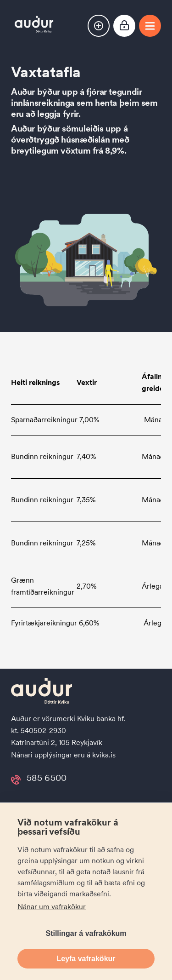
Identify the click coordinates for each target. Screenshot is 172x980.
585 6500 (47, 780)
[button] (99, 26)
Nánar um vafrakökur (52, 907)
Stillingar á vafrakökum (86, 933)
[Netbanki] (124, 27)
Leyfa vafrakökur (86, 959)
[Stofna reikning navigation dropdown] (99, 26)
